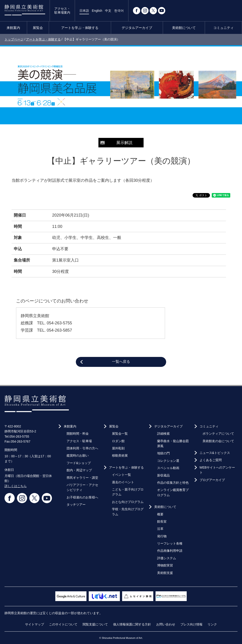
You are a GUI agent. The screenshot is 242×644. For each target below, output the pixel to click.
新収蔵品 (163, 475)
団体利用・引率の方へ (82, 448)
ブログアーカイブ (212, 480)
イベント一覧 (121, 475)
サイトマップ (35, 624)
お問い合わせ (166, 624)
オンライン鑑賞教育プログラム (173, 492)
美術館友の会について (218, 441)
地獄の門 (163, 453)
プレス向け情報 (191, 624)
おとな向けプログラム (128, 502)
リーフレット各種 (170, 543)
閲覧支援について (95, 624)
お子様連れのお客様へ (82, 497)
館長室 (162, 521)
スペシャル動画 (168, 468)
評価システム (167, 558)
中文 (108, 11)
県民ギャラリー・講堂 (82, 478)
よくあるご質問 (211, 460)
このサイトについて (63, 624)
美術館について (184, 28)
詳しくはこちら (16, 486)
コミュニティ (223, 28)
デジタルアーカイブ (137, 28)
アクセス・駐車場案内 (62, 11)
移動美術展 (120, 455)
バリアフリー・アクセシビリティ (82, 487)
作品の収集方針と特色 (173, 483)
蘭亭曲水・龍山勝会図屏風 (173, 443)
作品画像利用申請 (170, 551)
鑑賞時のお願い (78, 455)
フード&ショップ (79, 463)
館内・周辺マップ (79, 470)
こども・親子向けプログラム (128, 492)
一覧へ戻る (121, 362)
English (97, 11)
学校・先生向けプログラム (128, 512)
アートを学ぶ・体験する (80, 28)
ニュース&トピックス (215, 453)
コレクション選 (168, 461)
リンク (212, 624)
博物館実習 (165, 565)
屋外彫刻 (118, 448)
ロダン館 (118, 441)
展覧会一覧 (120, 434)
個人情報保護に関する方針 (132, 624)
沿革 (160, 529)
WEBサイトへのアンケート (217, 470)
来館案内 (13, 28)
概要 (160, 514)
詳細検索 (163, 434)
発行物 (162, 536)
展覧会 (38, 28)
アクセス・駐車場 (79, 441)
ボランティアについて (218, 434)
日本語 (84, 11)
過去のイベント (123, 482)
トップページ (14, 39)
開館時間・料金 (78, 434)
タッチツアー (76, 505)
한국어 (119, 11)
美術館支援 (165, 573)
